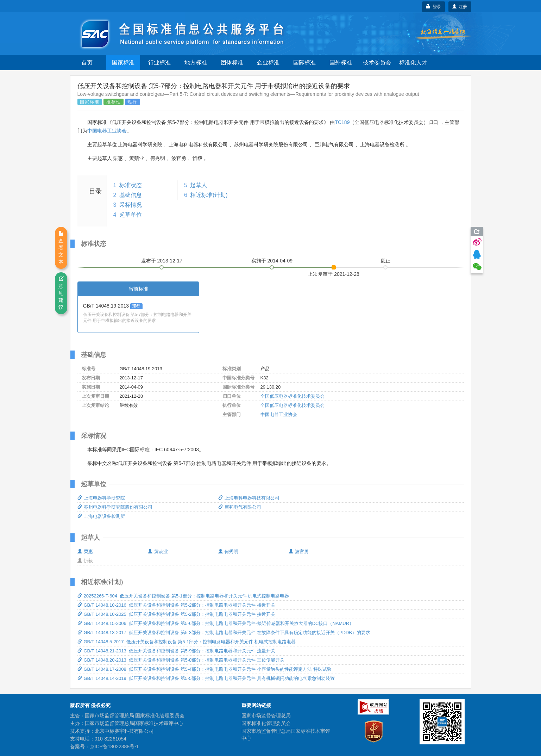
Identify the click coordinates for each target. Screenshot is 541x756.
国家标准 (123, 63)
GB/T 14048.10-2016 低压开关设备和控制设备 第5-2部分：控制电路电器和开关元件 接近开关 (176, 605)
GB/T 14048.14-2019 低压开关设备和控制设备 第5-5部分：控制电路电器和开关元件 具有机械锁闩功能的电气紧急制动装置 (206, 678)
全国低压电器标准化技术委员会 (292, 396)
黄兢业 (158, 551)
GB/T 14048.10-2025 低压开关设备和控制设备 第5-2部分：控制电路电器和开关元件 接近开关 (176, 614)
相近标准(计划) (209, 195)
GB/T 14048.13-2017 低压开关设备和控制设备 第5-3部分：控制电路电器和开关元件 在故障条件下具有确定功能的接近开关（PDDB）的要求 (224, 633)
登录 (433, 7)
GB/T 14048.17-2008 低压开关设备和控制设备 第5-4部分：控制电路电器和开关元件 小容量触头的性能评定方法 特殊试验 (205, 669)
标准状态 (131, 185)
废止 (385, 261)
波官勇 (299, 551)
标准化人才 (413, 63)
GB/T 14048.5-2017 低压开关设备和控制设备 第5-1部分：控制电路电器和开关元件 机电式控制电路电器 (187, 642)
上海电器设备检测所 (101, 516)
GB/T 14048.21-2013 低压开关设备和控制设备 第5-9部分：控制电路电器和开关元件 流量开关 (176, 651)
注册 (460, 7)
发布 (162, 261)
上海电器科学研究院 (101, 498)
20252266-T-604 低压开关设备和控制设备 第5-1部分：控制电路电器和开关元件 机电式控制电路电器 (183, 596)
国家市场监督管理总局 (266, 715)
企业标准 (268, 63)
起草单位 (131, 215)
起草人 (199, 185)
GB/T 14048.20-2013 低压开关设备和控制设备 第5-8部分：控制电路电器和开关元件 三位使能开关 (181, 660)
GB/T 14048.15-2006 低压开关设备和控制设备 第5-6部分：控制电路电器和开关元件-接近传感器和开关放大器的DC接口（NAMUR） (216, 623)
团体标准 (232, 63)
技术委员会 (377, 63)
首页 (87, 63)
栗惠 (85, 551)
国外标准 (341, 63)
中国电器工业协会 (107, 131)
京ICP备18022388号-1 (114, 746)
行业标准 (159, 63)
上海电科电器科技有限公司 (249, 498)
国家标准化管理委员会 (266, 723)
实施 (272, 261)
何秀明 (228, 551)
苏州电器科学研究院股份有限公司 (115, 507)
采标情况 (131, 205)
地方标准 (196, 63)
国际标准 (304, 63)
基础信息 (131, 195)
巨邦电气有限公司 (240, 507)
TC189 (342, 122)
